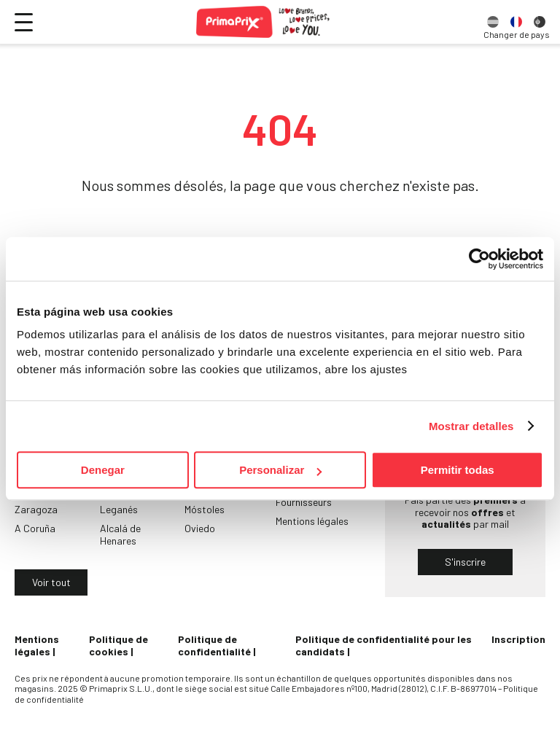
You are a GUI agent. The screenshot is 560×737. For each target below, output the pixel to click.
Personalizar (280, 470)
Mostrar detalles (471, 426)
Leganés (119, 509)
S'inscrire (465, 562)
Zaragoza (36, 509)
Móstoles (205, 509)
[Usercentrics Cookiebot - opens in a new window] (479, 259)
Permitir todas (458, 470)
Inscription (518, 639)
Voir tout (51, 582)
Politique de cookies (118, 645)
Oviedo (200, 528)
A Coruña (35, 528)
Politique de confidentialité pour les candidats (384, 645)
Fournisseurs (304, 502)
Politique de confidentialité (214, 645)
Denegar (103, 470)
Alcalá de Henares (120, 534)
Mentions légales (312, 521)
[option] (493, 22)
